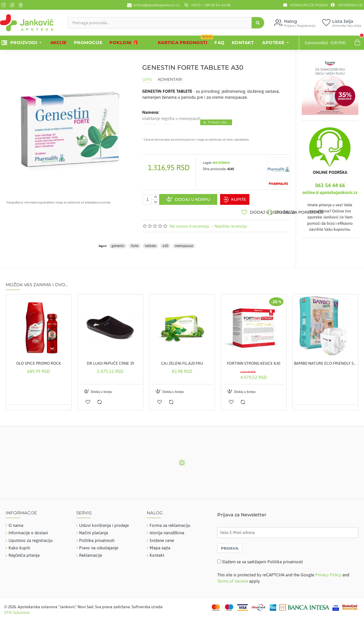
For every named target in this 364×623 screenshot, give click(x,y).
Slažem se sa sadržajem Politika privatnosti (262, 559)
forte (135, 243)
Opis (147, 80)
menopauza (184, 243)
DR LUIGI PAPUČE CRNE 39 (110, 361)
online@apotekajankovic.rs (330, 192)
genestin (118, 243)
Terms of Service (233, 578)
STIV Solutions (17, 610)
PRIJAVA (230, 546)
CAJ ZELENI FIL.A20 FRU (182, 361)
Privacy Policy (328, 572)
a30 (165, 243)
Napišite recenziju (231, 223)
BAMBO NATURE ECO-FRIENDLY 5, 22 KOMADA (325, 361)
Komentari (170, 80)
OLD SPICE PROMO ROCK (39, 361)
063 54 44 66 (330, 185)
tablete (150, 243)
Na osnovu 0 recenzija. (190, 223)
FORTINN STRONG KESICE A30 (254, 361)
